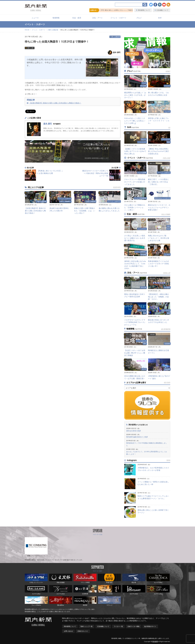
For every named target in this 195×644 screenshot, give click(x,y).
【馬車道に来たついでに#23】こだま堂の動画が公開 (50, 172)
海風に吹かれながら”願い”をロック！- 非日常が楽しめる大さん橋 (159, 238)
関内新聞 (155, 642)
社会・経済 (77, 18)
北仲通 (152, 77)
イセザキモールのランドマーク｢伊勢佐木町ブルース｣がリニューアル (135, 322)
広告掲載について (162, 10)
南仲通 (128, 245)
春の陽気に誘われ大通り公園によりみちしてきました (109, 209)
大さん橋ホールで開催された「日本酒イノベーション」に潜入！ (135, 207)
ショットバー (142, 142)
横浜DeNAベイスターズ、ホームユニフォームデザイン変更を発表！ (159, 207)
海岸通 (128, 366)
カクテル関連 (142, 173)
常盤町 (128, 133)
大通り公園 (30, 48)
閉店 (169, 142)
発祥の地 (143, 287)
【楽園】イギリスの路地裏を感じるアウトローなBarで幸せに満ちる (135, 151)
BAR (160, 18)
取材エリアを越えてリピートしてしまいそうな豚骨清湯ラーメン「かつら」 (153, 497)
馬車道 (152, 245)
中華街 (128, 278)
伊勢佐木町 (129, 304)
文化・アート (97, 18)
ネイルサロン (142, 229)
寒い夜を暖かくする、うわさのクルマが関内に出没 (158, 94)
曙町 (127, 77)
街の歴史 (167, 287)
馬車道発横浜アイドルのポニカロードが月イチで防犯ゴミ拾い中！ (158, 264)
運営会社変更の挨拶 (134, 431)
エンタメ (167, 254)
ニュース (35, 18)
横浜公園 (152, 278)
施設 (169, 226)
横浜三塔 (152, 163)
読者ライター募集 (134, 626)
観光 (169, 229)
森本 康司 (48, 124)
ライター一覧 (118, 626)
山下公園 (152, 304)
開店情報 (143, 86)
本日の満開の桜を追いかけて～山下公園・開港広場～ (135, 377)
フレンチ (167, 111)
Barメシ (144, 139)
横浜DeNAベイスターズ (162, 198)
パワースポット (141, 341)
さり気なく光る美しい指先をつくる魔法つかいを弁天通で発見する (135, 238)
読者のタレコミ (83, 631)
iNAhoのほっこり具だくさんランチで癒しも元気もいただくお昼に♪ (135, 121)
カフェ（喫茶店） (141, 252)
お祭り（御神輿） (65, 201)
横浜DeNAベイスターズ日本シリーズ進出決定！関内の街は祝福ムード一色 (95, 173)
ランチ (144, 111)
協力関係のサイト (150, 626)
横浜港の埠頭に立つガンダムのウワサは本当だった (158, 321)
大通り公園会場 (115, 37)
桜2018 (144, 369)
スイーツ (167, 86)
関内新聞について (144, 10)
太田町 (128, 102)
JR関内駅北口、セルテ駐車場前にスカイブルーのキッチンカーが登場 (153, 469)
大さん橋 (128, 189)
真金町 (53, 195)
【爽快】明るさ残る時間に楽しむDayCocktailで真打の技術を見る (158, 151)
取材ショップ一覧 (87, 626)
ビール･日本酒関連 (140, 198)
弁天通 (128, 220)
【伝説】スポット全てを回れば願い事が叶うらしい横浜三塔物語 (135, 353)
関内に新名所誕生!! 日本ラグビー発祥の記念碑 (135, 295)
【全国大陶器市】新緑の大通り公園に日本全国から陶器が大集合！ (55, 103)
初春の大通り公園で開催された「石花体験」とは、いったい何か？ (85, 211)
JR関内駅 (152, 335)
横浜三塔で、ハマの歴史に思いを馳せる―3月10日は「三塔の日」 (158, 182)
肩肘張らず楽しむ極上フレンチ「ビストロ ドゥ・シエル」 (159, 121)
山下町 (128, 163)
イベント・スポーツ (118, 18)
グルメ (139, 18)
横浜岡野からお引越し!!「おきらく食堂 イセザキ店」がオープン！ (135, 95)
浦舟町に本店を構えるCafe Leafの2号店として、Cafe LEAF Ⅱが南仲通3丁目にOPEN (135, 265)
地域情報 (56, 18)
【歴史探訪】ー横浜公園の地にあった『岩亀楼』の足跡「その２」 (158, 297)
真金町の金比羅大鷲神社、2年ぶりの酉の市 (60, 209)
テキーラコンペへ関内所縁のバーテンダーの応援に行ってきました (135, 182)
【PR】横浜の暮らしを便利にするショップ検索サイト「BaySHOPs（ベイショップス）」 (130, 10)
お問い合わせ (68, 631)
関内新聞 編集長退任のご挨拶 (137, 437)
